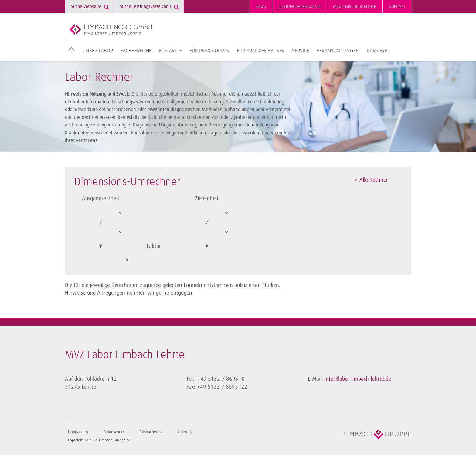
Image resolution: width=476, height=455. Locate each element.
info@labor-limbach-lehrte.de (358, 379)
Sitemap (184, 432)
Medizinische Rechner (355, 7)
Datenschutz (114, 432)
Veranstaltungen (338, 51)
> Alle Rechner (371, 180)
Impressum (78, 432)
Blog (261, 7)
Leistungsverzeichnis (299, 7)
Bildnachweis (151, 432)
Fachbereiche (136, 51)
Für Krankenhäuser (261, 51)
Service (301, 51)
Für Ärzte (170, 51)
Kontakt (397, 7)
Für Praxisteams (209, 51)
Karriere (377, 51)
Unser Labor (98, 51)
